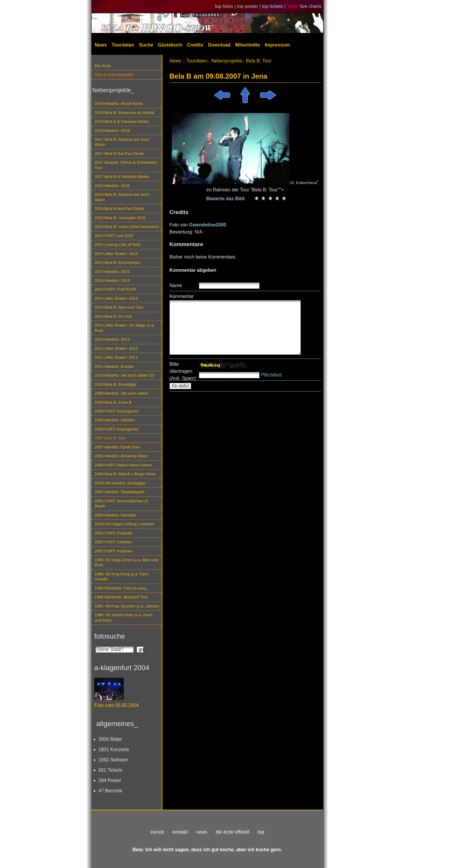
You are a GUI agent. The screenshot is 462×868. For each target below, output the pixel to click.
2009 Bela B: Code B (113, 402)
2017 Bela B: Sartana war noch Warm (122, 142)
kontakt (180, 832)
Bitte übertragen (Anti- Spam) (183, 371)
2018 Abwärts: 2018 (112, 131)
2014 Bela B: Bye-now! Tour (119, 307)
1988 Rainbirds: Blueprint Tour (121, 597)
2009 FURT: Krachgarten (116, 411)
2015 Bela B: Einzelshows (117, 262)
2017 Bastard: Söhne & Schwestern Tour (126, 165)
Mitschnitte (247, 45)
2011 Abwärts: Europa (114, 366)
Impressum (277, 45)
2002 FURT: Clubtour (113, 542)
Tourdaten (123, 45)
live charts (311, 6)
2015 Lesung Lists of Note (118, 245)
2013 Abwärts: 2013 (112, 339)
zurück (157, 832)
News (101, 45)
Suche (146, 45)
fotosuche (110, 636)
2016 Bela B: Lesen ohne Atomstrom (127, 227)
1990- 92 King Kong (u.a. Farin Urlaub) (122, 577)
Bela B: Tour (259, 61)
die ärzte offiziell (232, 832)
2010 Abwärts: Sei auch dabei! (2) (124, 375)
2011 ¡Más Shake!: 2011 (116, 357)
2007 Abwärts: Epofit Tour (117, 447)
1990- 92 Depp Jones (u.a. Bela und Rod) (126, 562)
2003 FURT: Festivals (113, 533)
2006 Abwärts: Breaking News (121, 456)
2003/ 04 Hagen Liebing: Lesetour (124, 524)
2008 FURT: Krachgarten (116, 429)
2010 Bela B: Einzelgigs (115, 384)
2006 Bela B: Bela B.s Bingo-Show (125, 474)
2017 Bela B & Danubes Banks (122, 177)
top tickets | (274, 6)
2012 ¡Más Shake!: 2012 (116, 348)
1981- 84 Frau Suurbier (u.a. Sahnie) (127, 606)
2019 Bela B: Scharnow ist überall (124, 113)
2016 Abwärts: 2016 (112, 186)
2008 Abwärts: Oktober (115, 420)
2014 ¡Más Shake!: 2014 (116, 298)
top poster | (249, 6)
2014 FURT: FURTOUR (115, 289)
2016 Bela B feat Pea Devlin (119, 209)
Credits (195, 45)
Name (176, 285)
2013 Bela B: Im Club (113, 316)
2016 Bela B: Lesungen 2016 (120, 218)
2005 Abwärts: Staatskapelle (120, 492)
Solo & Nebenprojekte (114, 75)
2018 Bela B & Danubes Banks (122, 121)
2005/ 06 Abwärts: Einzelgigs (120, 483)
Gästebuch (170, 45)
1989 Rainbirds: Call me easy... (122, 588)
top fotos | (226, 6)
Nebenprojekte (227, 61)
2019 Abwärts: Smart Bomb (119, 103)
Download (219, 45)
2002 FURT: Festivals (113, 551)
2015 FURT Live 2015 (114, 236)
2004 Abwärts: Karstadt (115, 515)
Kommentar (182, 296)
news (202, 832)
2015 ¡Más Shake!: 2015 (116, 254)
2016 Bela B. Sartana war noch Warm (122, 197)
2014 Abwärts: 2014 (112, 280)
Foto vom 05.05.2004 (117, 705)
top (261, 832)
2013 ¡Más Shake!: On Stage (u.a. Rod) (125, 328)
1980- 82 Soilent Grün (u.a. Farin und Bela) (123, 617)
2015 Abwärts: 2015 (112, 272)
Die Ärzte (103, 66)
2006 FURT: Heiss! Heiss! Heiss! (123, 465)
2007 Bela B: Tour (110, 438)
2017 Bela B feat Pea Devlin (119, 154)
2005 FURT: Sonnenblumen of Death (121, 503)
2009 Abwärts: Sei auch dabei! (121, 393)
